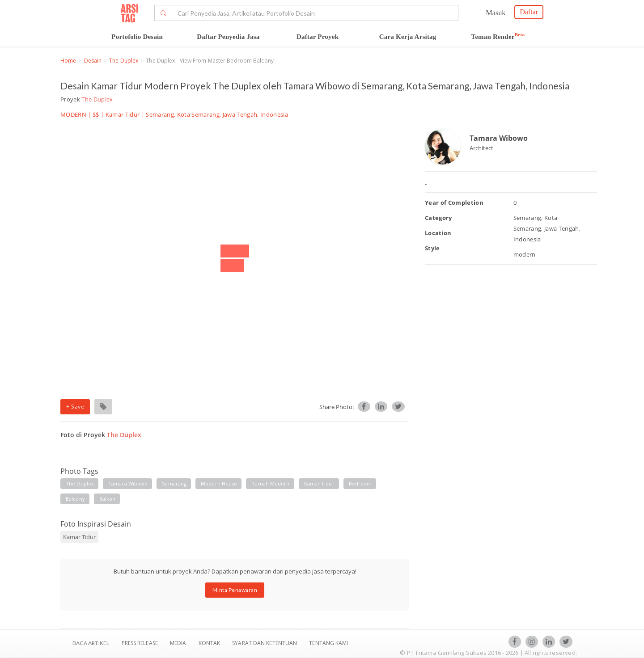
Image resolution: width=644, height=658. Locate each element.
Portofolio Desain (137, 37)
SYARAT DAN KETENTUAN (265, 643)
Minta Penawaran (235, 590)
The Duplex (124, 61)
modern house (219, 483)
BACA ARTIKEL (91, 643)
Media (179, 643)
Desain (93, 61)
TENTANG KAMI (328, 643)
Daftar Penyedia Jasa (228, 37)
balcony (75, 499)
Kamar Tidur (123, 114)
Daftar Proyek (318, 37)
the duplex (80, 483)
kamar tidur (319, 483)
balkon (108, 499)
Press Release (140, 643)
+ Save (75, 407)
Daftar (529, 12)
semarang (174, 483)
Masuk (496, 13)
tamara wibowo (128, 483)
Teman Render (498, 37)
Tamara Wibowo (499, 138)
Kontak (210, 643)
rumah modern (270, 483)
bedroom (360, 483)
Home (68, 61)
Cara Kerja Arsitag (408, 37)
